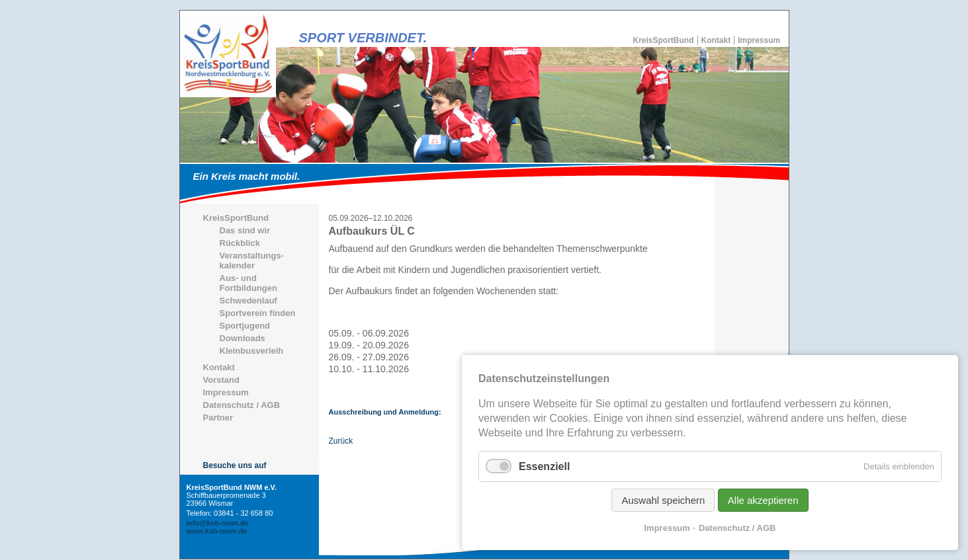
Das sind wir (245, 230)
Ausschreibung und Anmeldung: (385, 412)
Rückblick (240, 243)
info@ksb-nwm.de (218, 523)
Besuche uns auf (235, 465)
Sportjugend (245, 326)
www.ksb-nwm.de (217, 531)
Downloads (242, 338)
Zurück (341, 441)
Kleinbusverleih (252, 351)
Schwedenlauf (248, 300)
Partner (218, 418)
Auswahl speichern (663, 500)
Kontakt (716, 40)
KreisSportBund (664, 40)
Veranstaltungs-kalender (252, 260)
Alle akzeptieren (763, 500)
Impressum (759, 40)
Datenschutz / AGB (242, 405)
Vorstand (221, 380)
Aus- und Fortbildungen (248, 283)
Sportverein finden (258, 313)
